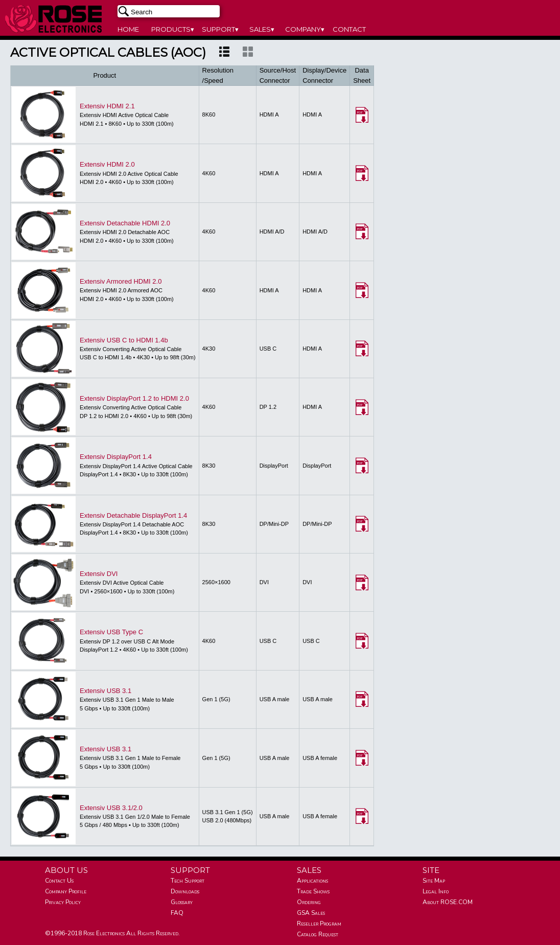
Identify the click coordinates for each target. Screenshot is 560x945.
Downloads (185, 891)
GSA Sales (311, 913)
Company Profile (66, 891)
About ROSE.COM (448, 902)
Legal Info (436, 891)
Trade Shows (313, 891)
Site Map (434, 881)
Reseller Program (319, 924)
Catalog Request (318, 934)
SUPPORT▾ (220, 29)
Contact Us (59, 881)
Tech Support (188, 881)
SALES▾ (262, 29)
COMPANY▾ (305, 29)
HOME (128, 29)
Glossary (182, 902)
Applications (312, 881)
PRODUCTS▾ (173, 29)
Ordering (309, 902)
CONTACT (349, 29)
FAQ (177, 913)
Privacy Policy (63, 902)
